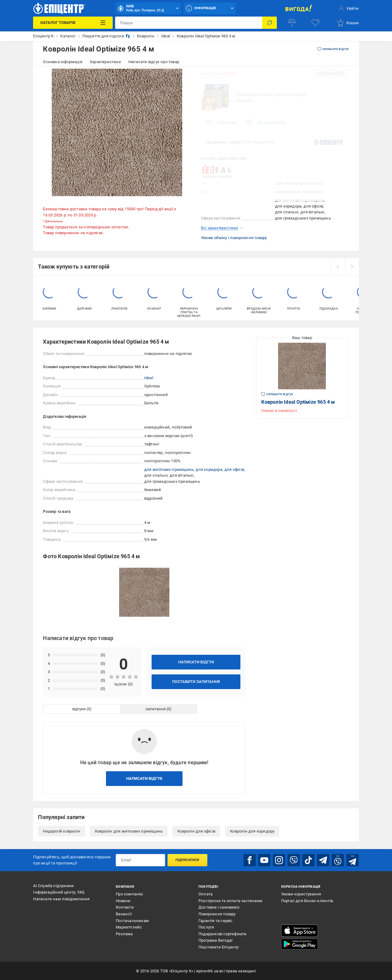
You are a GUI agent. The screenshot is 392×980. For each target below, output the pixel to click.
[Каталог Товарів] (73, 23)
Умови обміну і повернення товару (234, 238)
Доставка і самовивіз (219, 907)
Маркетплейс (129, 927)
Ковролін (245, 100)
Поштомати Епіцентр (219, 947)
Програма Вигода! (215, 940)
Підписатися (187, 860)
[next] (352, 267)
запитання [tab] (156, 709)
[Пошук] (269, 23)
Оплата (205, 894)
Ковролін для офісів (196, 831)
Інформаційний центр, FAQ (59, 892)
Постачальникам (132, 921)
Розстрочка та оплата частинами (230, 901)
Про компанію (129, 894)
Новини (123, 901)
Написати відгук (196, 662)
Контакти (125, 907)
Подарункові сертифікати (223, 934)
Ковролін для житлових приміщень (129, 831)
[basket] (347, 23)
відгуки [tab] (79, 709)
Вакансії (124, 914)
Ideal (149, 378)
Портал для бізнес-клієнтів (307, 901)
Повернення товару (217, 914)
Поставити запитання (196, 682)
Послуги (206, 927)
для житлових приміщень (169, 469)
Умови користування (301, 894)
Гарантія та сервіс (216, 921)
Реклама (124, 934)
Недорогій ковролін (62, 831)
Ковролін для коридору (252, 831)
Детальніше (54, 221)
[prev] (338, 267)
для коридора (209, 469)
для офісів (234, 469)
